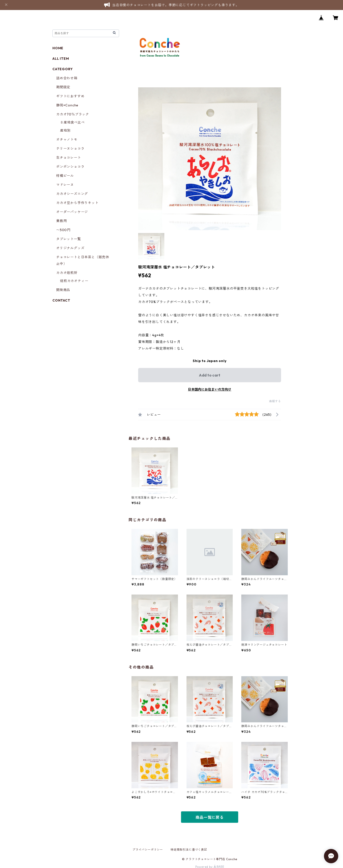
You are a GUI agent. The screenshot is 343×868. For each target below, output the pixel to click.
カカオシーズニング (72, 194)
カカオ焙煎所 (67, 273)
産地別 (65, 130)
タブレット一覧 (69, 239)
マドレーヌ (65, 185)
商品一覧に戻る (210, 817)
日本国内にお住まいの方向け (210, 389)
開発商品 (63, 290)
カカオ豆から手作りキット (77, 203)
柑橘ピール (65, 176)
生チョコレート (69, 158)
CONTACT (61, 300)
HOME (58, 48)
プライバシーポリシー (148, 850)
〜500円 (63, 230)
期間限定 (63, 87)
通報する (275, 401)
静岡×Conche (67, 105)
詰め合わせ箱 (67, 78)
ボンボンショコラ (70, 167)
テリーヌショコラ (70, 149)
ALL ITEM (61, 59)
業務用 (61, 221)
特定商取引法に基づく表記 (189, 850)
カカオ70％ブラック (73, 114)
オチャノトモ (67, 139)
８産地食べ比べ (72, 122)
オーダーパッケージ (72, 212)
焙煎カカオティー (74, 281)
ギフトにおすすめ (70, 96)
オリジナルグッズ (70, 248)
